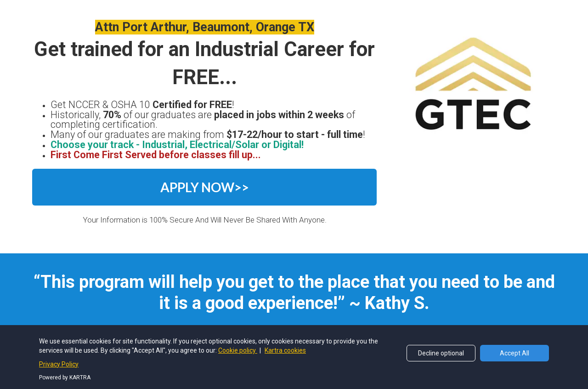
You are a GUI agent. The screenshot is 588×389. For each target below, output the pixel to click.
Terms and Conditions (320, 356)
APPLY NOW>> (205, 187)
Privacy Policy (254, 356)
